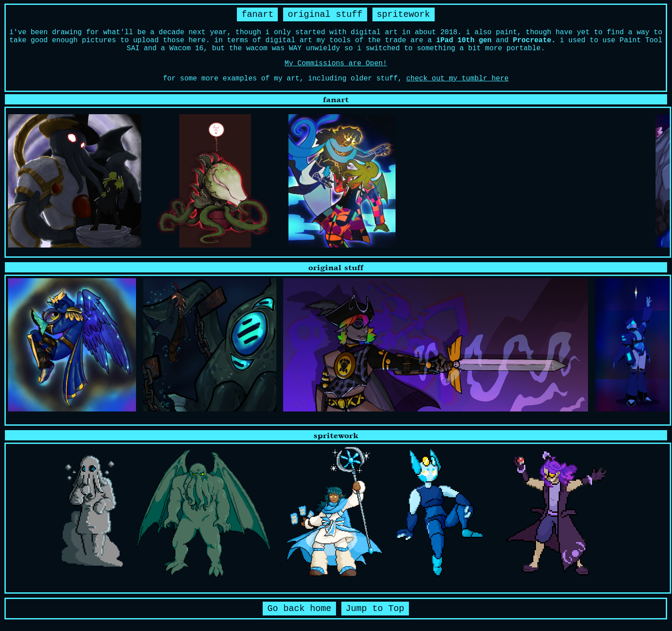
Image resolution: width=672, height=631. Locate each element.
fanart (257, 14)
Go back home (299, 609)
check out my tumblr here (457, 79)
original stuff (325, 14)
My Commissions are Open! (336, 64)
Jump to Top (375, 609)
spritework (404, 14)
